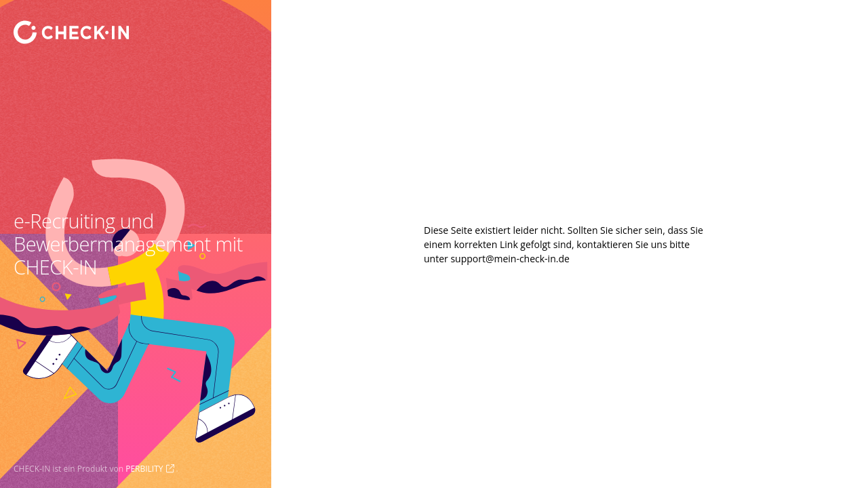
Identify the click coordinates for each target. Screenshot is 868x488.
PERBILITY (144, 469)
